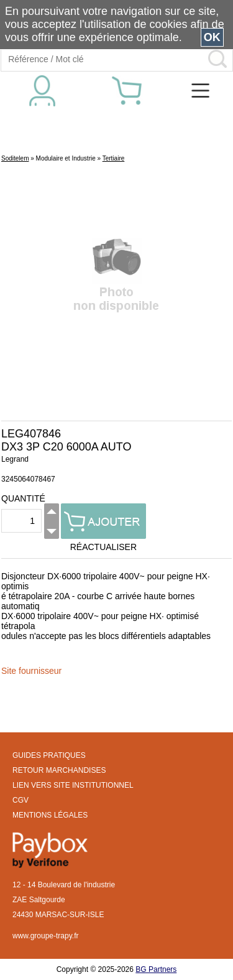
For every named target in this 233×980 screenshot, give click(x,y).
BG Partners (156, 969)
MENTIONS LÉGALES (50, 815)
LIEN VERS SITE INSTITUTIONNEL (73, 785)
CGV (21, 800)
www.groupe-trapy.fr (45, 936)
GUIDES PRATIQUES (49, 755)
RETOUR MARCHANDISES (59, 770)
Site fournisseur (31, 671)
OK (212, 37)
